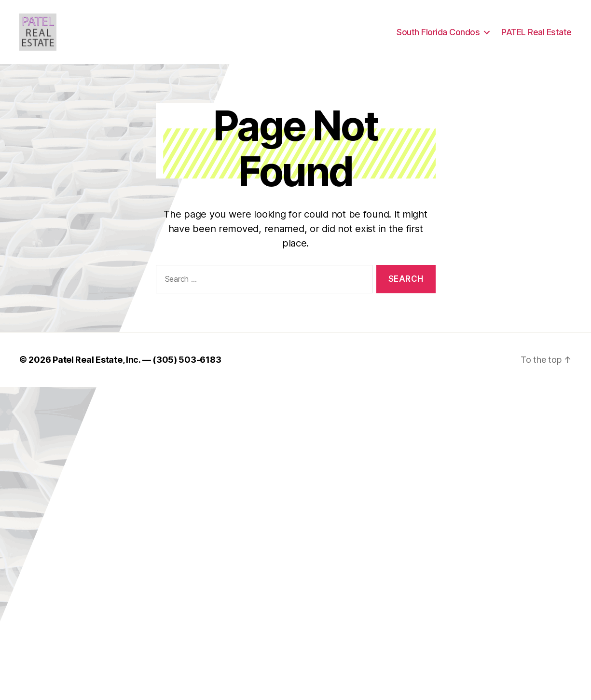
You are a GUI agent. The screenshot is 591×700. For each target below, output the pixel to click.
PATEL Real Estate (536, 35)
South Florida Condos (438, 35)
